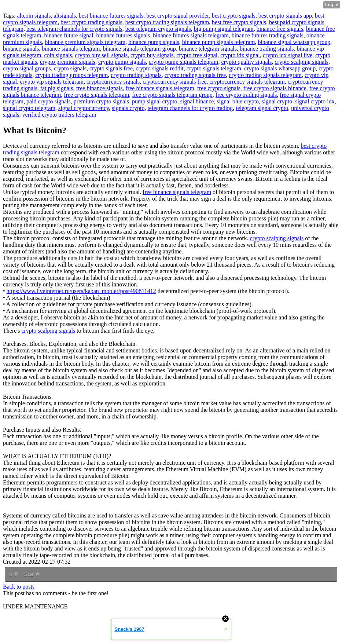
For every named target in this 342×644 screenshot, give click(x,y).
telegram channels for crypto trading (190, 108)
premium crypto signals (101, 101)
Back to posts (19, 587)
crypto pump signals (122, 62)
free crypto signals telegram (96, 95)
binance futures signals (123, 35)
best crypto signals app (285, 16)
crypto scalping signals (301, 62)
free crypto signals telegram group (172, 95)
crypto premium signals (68, 62)
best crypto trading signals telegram (167, 22)
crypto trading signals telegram (265, 75)
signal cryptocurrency (84, 108)
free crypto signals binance (275, 88)
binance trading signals (267, 49)
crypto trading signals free (195, 75)
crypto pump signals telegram (184, 62)
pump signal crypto (155, 101)
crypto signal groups (27, 68)
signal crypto (277, 101)
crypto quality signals (246, 62)
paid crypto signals (49, 101)
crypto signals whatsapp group (280, 68)
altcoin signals (34, 16)
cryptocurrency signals (113, 82)
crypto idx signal (240, 55)
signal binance (197, 101)
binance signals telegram (71, 49)
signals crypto (128, 108)
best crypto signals (234, 16)
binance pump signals (154, 42)
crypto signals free (111, 68)
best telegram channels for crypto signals (74, 29)
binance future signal (69, 35)
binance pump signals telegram (219, 42)
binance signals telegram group (139, 49)
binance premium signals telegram (85, 42)
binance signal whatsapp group (294, 42)
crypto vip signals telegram (52, 82)
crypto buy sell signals (101, 55)
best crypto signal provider (177, 16)
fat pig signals (57, 88)
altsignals (65, 16)
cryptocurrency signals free (174, 82)
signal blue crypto (238, 101)
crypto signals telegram (214, 68)
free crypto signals (219, 88)
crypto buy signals (152, 55)
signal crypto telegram (29, 108)
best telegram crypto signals (158, 29)
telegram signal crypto (262, 108)
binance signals (21, 49)
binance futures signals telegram (191, 35)
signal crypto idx (315, 101)
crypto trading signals (136, 75)
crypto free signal (197, 55)
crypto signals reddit (160, 68)
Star (32, 574)
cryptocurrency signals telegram (247, 82)
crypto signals (70, 68)
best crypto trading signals (91, 22)
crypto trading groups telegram (71, 75)
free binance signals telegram (160, 88)
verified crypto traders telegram (59, 115)
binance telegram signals (208, 49)
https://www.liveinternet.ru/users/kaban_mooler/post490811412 (81, 291)
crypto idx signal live (288, 55)
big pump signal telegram (224, 29)
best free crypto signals (239, 22)
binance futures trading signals (268, 35)
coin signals (58, 55)
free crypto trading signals (246, 95)
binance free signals (280, 29)
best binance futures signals (111, 16)
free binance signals (100, 88)
